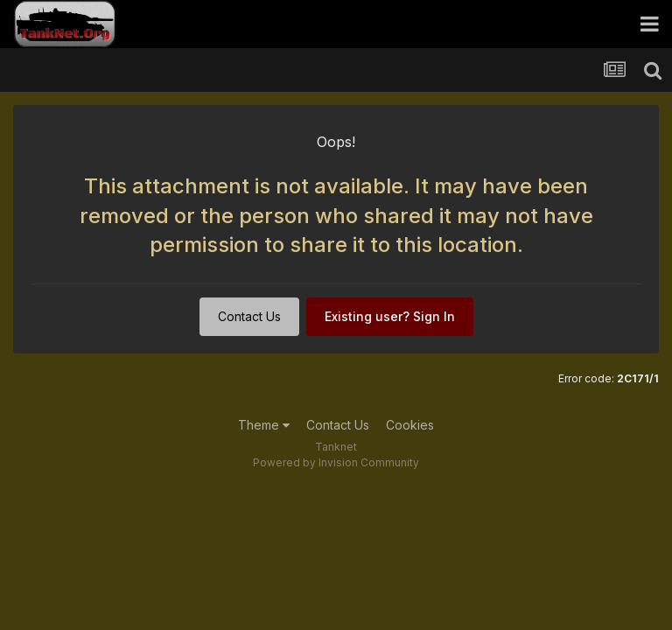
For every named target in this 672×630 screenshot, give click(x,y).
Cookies (410, 425)
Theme (264, 425)
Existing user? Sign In (390, 316)
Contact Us (249, 316)
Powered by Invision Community (336, 462)
